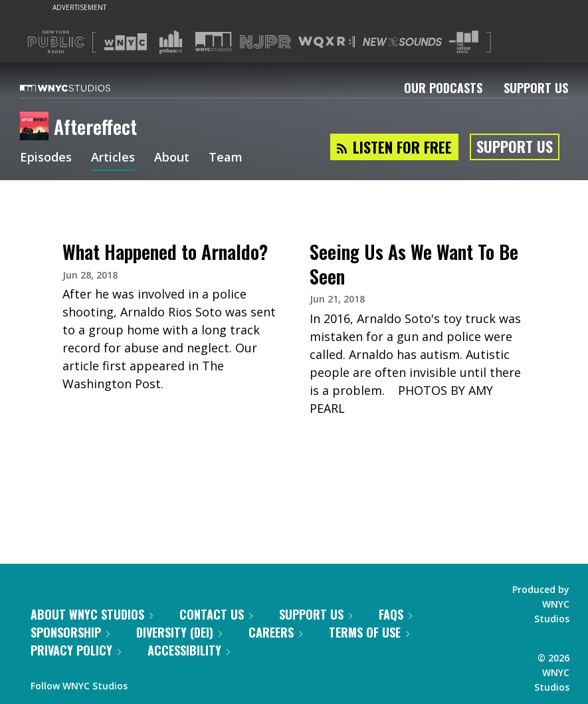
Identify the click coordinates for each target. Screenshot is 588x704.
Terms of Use (369, 632)
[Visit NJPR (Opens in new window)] (265, 42)
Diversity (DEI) (179, 632)
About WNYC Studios (92, 614)
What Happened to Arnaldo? (165, 252)
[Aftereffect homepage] (37, 127)
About (172, 158)
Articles (113, 158)
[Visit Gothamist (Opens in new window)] (171, 42)
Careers (275, 632)
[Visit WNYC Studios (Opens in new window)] (214, 42)
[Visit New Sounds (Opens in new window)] (402, 42)
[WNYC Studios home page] (82, 88)
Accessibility (189, 650)
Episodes (46, 158)
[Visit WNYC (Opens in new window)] (126, 42)
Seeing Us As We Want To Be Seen (414, 264)
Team (226, 158)
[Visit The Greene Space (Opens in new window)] (464, 42)
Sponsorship (70, 632)
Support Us (536, 88)
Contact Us (216, 614)
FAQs (395, 614)
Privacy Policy (76, 650)
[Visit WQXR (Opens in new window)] (327, 42)
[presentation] (171, 223)
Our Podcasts (443, 88)
